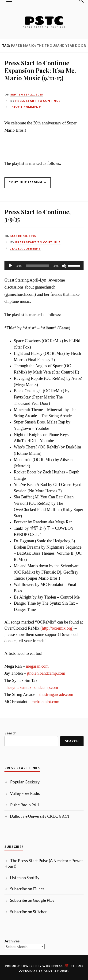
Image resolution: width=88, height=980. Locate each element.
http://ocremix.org (57, 628)
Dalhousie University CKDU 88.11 (40, 816)
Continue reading (30, 184)
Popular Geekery (25, 782)
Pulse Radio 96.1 (25, 805)
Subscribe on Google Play (32, 900)
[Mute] (64, 266)
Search (10, 733)
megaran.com (37, 666)
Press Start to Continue (38, 101)
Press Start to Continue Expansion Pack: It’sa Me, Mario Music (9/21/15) (40, 70)
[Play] (11, 266)
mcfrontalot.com (45, 702)
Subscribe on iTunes (27, 889)
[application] (44, 266)
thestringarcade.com (56, 694)
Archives (12, 941)
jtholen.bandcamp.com (46, 673)
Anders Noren (56, 971)
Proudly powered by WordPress (34, 966)
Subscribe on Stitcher (29, 912)
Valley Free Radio (25, 793)
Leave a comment (25, 107)
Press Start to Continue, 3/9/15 (38, 215)
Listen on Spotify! (25, 878)
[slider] (37, 266)
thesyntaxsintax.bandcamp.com (32, 687)
